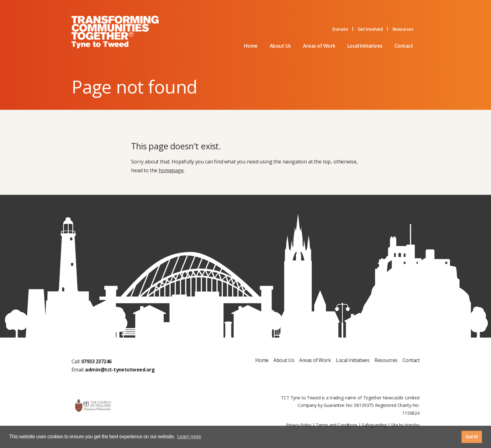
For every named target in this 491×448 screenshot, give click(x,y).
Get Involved (370, 29)
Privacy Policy (299, 425)
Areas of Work (319, 46)
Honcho (412, 425)
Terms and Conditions (336, 425)
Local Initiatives (365, 46)
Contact (404, 46)
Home (251, 46)
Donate (340, 29)
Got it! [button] (472, 437)
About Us (280, 46)
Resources (403, 29)
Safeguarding (374, 425)
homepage (171, 170)
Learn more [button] (189, 437)
